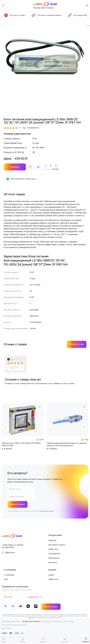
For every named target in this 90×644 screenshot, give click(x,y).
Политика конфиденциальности (14, 625)
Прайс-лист (54, 549)
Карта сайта (7, 628)
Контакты (53, 563)
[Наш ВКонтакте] (13, 607)
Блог (6, 580)
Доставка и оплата (57, 545)
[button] (6, 427)
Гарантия (52, 541)
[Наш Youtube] (21, 607)
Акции (51, 575)
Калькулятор (54, 558)
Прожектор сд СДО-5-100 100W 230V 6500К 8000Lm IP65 (21, 444)
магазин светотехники (31, 622)
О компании (9, 575)
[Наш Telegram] (5, 607)
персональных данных (47, 511)
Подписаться (34, 597)
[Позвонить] (3, 5)
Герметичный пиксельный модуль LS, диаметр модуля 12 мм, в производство (67, 444)
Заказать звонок (18, 505)
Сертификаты (54, 554)
